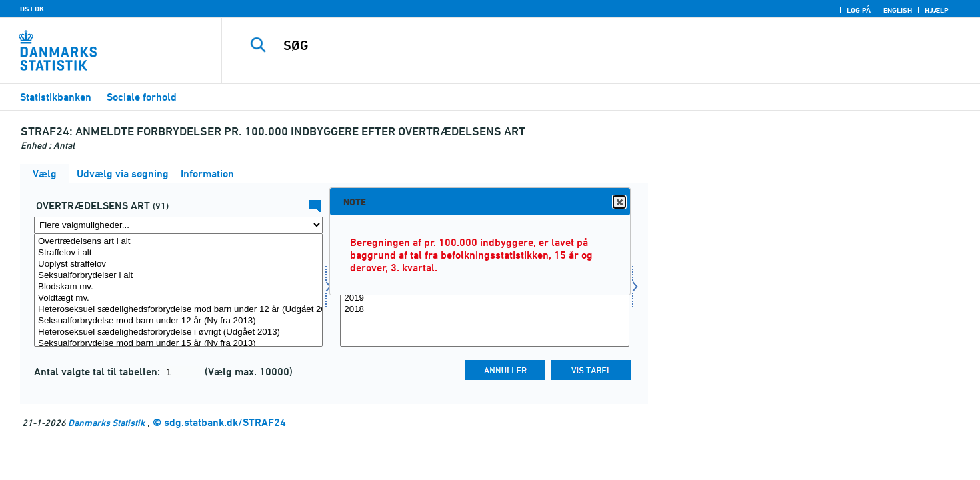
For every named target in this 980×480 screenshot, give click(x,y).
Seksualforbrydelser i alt (178, 276)
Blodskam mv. (178, 287)
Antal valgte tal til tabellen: (98, 372)
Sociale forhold (142, 97)
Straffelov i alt (178, 253)
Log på (859, 10)
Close (619, 202)
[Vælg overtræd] (178, 290)
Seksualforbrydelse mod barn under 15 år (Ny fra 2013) (178, 344)
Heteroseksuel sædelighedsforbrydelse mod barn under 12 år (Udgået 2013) (178, 310)
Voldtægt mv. (178, 298)
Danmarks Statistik (106, 422)
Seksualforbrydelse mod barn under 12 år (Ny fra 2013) (178, 321)
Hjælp (937, 10)
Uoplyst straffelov (178, 264)
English (898, 10)
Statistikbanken (56, 97)
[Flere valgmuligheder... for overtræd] (178, 225)
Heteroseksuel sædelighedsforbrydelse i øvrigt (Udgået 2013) (178, 332)
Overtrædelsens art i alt (178, 242)
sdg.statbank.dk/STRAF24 (225, 422)
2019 (484, 298)
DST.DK (32, 9)
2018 (484, 310)
